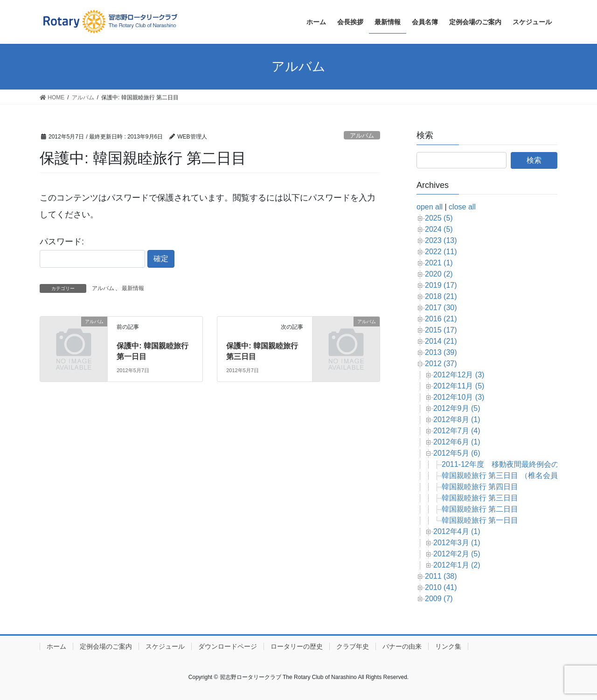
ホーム (56, 646)
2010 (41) (441, 587)
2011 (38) (441, 576)
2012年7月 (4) (457, 431)
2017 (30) (441, 308)
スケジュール (165, 646)
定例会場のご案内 (106, 646)
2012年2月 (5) (457, 554)
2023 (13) (441, 240)
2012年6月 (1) (457, 442)
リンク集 (448, 646)
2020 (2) (439, 274)
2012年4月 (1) (457, 531)
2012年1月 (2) (457, 565)
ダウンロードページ (228, 646)
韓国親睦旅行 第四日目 (480, 487)
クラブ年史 (353, 646)
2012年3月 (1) (457, 543)
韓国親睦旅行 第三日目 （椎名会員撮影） (511, 475)
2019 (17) (441, 285)
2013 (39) (441, 352)
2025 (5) (439, 218)
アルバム (362, 135)
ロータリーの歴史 (297, 646)
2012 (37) (441, 364)
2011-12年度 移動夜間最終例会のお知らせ (515, 464)
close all (462, 207)
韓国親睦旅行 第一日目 (480, 520)
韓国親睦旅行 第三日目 (480, 498)
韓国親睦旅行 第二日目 (480, 509)
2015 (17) (441, 330)
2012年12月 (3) (459, 375)
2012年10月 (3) (459, 397)
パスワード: (92, 252)
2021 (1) (439, 263)
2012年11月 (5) (459, 386)
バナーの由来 (402, 646)
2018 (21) (441, 296)
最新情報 (133, 288)
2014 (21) (441, 341)
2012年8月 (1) (457, 419)
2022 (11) (441, 252)
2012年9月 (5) (457, 408)
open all (430, 207)
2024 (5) (439, 229)
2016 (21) (441, 319)
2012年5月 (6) (457, 453)
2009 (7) (439, 599)
